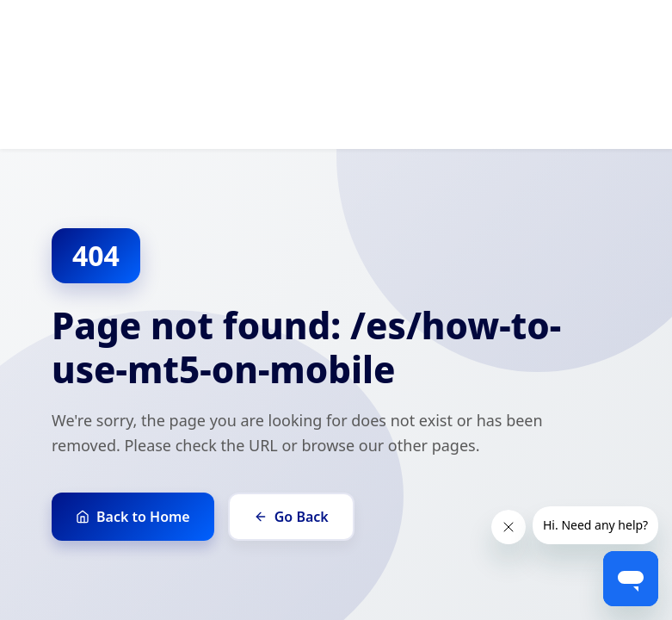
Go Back (291, 517)
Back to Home (133, 517)
